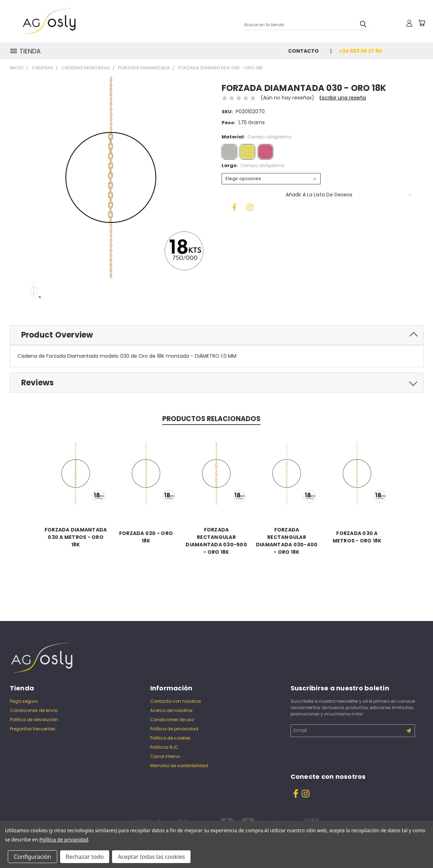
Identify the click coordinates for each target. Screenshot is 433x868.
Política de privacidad (174, 729)
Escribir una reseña (343, 98)
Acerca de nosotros (171, 710)
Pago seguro (24, 701)
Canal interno (165, 756)
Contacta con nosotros (176, 701)
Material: (257, 137)
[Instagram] (248, 205)
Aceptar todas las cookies (151, 857)
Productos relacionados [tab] (211, 419)
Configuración (33, 857)
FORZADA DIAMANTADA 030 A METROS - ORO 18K (76, 537)
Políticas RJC (164, 747)
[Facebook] (232, 205)
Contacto (303, 51)
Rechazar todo (85, 857)
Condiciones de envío (34, 710)
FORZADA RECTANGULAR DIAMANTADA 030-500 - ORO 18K (217, 541)
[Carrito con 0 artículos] (422, 23)
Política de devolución (34, 720)
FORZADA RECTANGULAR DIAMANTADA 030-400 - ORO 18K (287, 541)
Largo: (253, 165)
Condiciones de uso (172, 720)
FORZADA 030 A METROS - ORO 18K (357, 537)
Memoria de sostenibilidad (179, 766)
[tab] (217, 335)
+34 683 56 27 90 (361, 51)
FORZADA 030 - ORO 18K (146, 537)
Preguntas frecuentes (33, 729)
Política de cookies (170, 738)
